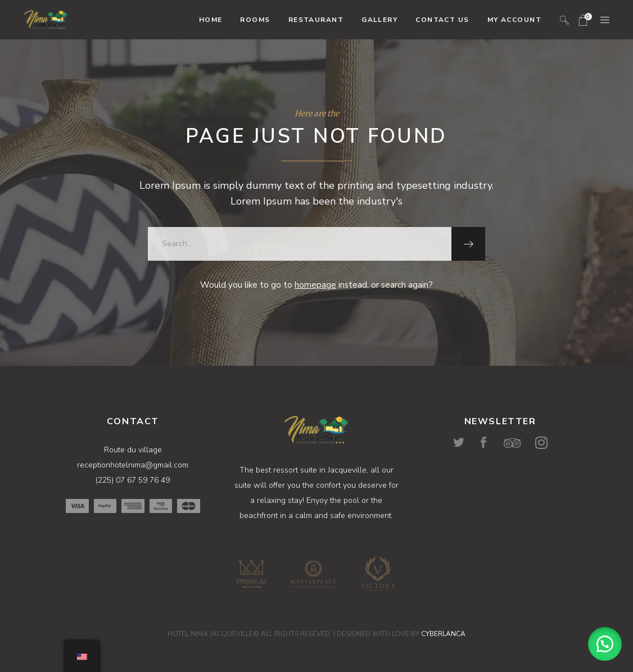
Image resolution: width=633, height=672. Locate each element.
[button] (605, 644)
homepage (315, 285)
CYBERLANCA (443, 634)
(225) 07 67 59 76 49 (133, 480)
